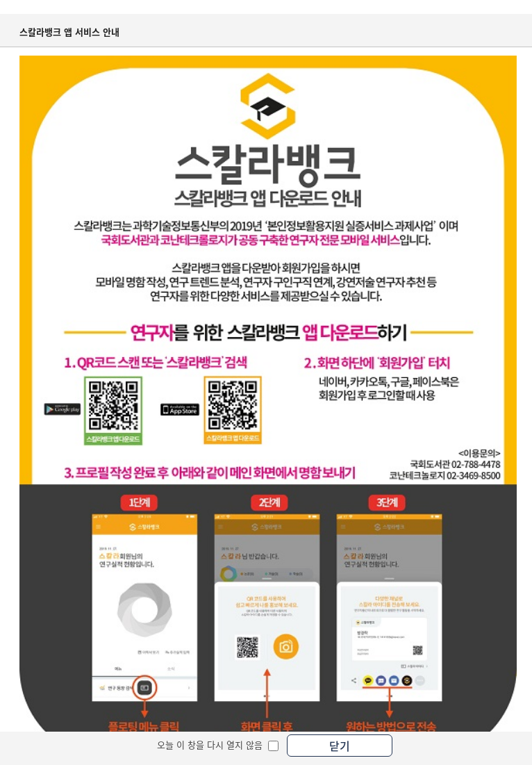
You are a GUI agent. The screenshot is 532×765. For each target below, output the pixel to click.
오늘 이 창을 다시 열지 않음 (218, 745)
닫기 (340, 746)
